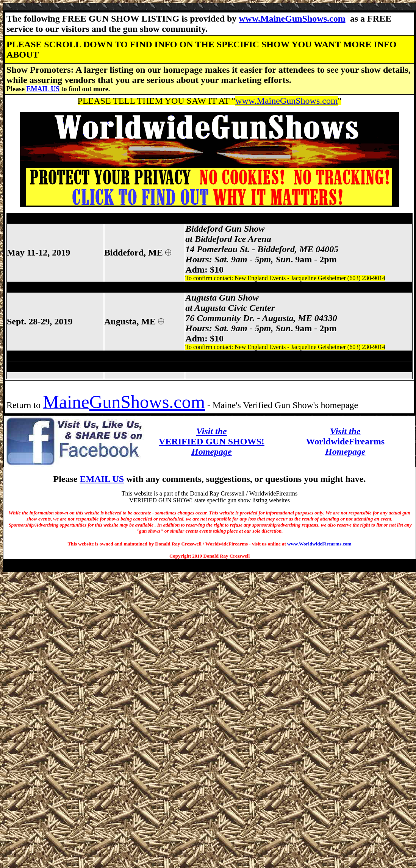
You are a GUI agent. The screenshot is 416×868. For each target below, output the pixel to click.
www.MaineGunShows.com (292, 19)
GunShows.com (147, 402)
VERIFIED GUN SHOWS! (212, 441)
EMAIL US (43, 89)
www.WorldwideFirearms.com (319, 544)
